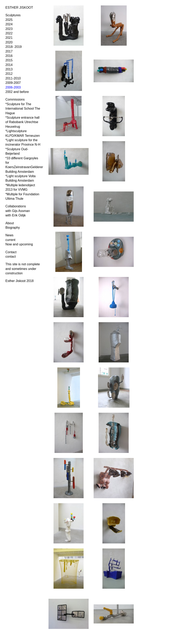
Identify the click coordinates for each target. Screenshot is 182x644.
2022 (9, 33)
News (9, 235)
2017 (9, 51)
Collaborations (16, 206)
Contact (11, 252)
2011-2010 (13, 78)
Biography (13, 228)
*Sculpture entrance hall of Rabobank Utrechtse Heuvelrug (22, 122)
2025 (9, 20)
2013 (9, 69)
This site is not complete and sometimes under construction (23, 269)
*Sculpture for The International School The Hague (23, 109)
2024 (9, 24)
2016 (9, 56)
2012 (9, 74)
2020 (9, 42)
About (10, 223)
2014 (9, 65)
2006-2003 (13, 87)
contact (11, 257)
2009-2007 (13, 83)
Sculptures (13, 15)
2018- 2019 (14, 47)
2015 (9, 60)
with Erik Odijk (16, 215)
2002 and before (17, 92)
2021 (9, 38)
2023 (9, 29)
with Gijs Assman (18, 211)
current (10, 240)
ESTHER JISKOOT (19, 8)
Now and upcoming (19, 244)
